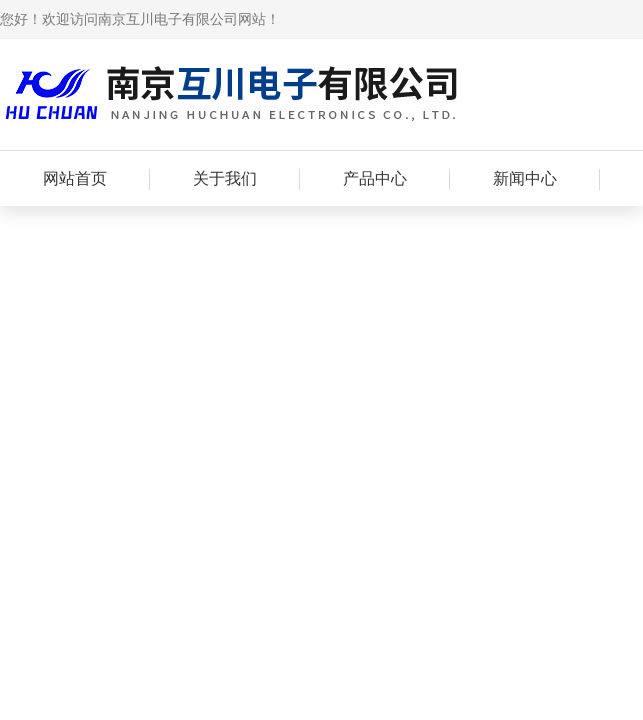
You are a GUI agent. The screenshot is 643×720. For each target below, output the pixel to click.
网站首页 (75, 178)
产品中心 (375, 178)
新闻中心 (525, 178)
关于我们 (225, 178)
